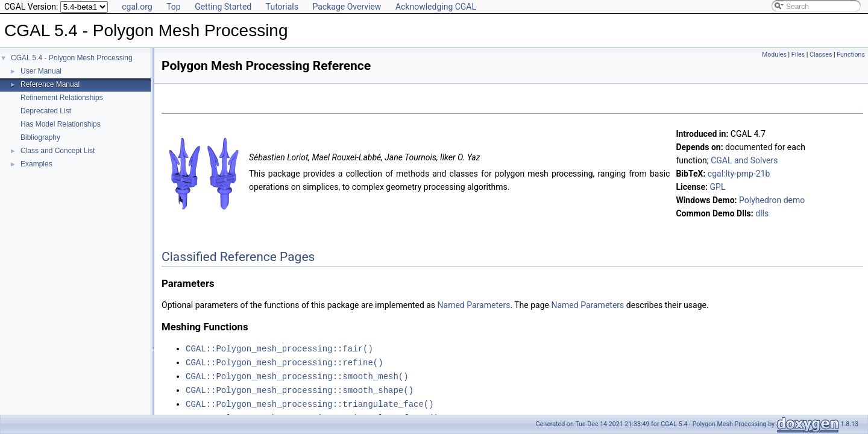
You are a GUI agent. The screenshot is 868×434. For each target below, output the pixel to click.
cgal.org (137, 7)
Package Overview (347, 7)
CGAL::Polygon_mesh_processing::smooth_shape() (300, 388)
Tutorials (282, 7)
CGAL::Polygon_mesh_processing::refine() (285, 361)
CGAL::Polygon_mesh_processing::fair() (279, 348)
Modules (774, 55)
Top (174, 7)
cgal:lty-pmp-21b (739, 174)
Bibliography (40, 137)
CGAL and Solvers (744, 160)
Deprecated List (46, 111)
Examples (36, 164)
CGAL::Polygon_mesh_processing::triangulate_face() (310, 401)
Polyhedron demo (772, 200)
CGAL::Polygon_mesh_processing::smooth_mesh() (297, 375)
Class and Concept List (58, 151)
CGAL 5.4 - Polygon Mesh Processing (72, 58)
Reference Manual (50, 84)
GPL (718, 187)
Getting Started (223, 7)
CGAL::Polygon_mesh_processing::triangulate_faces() (312, 414)
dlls (762, 213)
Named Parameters (474, 305)
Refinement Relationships (62, 98)
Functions (851, 55)
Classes (821, 55)
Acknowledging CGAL (436, 7)
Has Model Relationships (61, 124)
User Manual (41, 71)
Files (798, 55)
